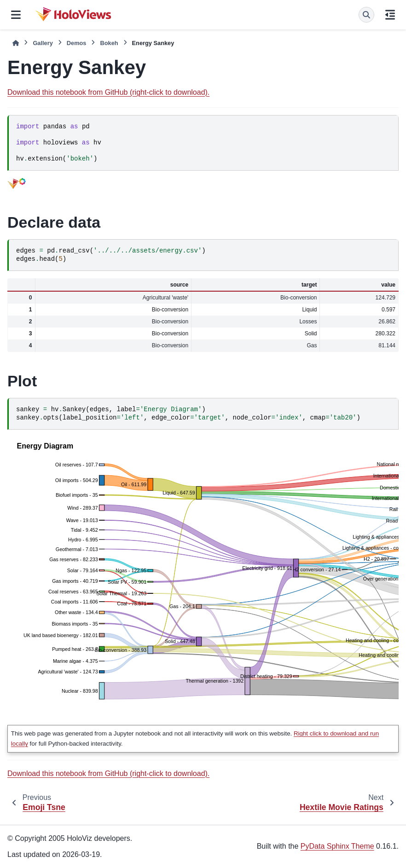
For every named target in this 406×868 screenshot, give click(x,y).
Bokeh (109, 43)
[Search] (366, 15)
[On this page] (390, 15)
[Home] (16, 43)
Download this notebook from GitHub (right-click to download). (108, 92)
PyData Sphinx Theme (337, 846)
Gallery (43, 43)
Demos (77, 43)
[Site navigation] (16, 15)
